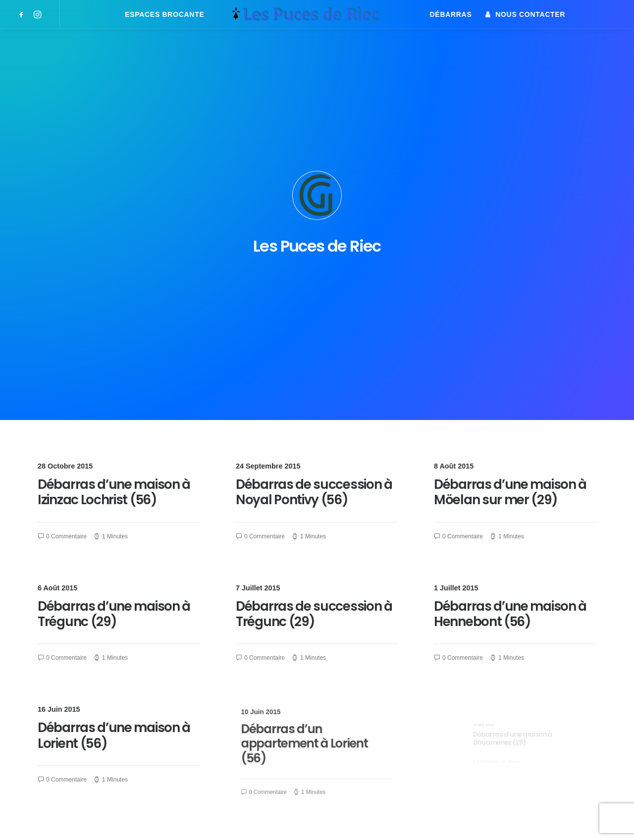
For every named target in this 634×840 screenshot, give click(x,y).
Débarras (451, 14)
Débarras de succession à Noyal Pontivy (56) (314, 281)
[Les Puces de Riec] (317, 14)
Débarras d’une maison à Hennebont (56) (511, 403)
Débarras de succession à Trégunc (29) (314, 402)
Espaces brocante (164, 14)
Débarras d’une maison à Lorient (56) (116, 526)
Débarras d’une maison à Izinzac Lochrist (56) (114, 281)
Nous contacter (530, 14)
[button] (23, 14)
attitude (126, 820)
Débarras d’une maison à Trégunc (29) (114, 402)
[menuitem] (23, 14)
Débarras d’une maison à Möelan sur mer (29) (510, 281)
